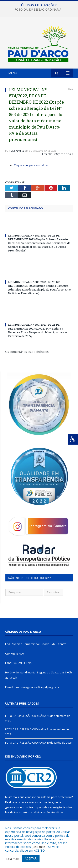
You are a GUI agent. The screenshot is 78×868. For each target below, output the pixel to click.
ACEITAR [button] (31, 858)
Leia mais (39, 847)
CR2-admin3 (17, 151)
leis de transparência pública (24, 812)
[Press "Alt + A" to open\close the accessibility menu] (73, 439)
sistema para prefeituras (56, 797)
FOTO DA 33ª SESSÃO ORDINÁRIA (38, 10)
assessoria (34, 802)
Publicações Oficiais (60, 154)
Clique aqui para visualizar (31, 165)
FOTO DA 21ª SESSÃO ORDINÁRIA (26, 743)
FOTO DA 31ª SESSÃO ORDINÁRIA (26, 729)
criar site (31, 797)
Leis (44, 154)
